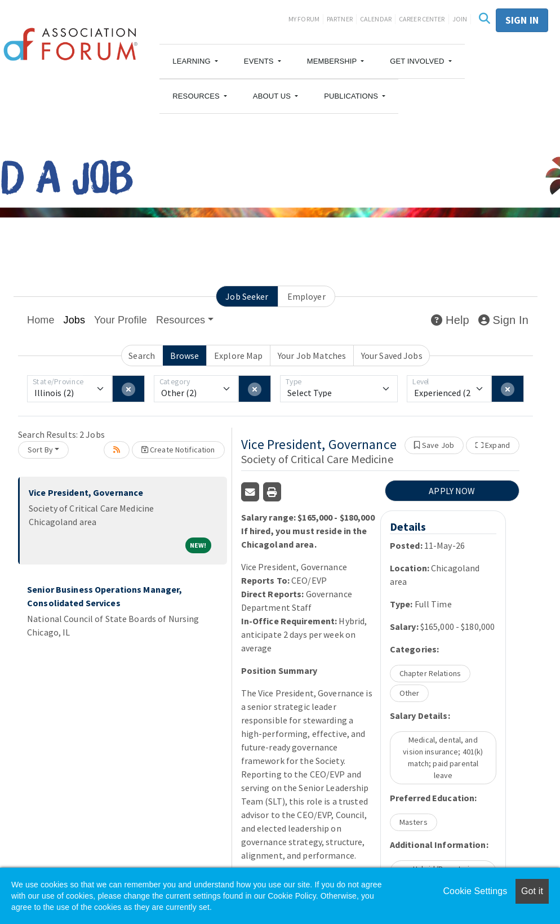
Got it (532, 891)
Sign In (503, 320)
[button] (195, 61)
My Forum (304, 19)
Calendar (376, 19)
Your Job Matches (312, 356)
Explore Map (238, 356)
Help (450, 320)
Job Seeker (247, 296)
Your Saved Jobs (392, 356)
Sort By (40, 450)
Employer (306, 296)
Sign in (522, 20)
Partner (340, 19)
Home (41, 320)
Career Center (422, 19)
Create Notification (178, 450)
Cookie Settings (475, 891)
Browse (185, 356)
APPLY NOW (452, 491)
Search (142, 356)
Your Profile (121, 320)
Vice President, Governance (86, 492)
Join (460, 19)
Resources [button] (181, 320)
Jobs (75, 320)
